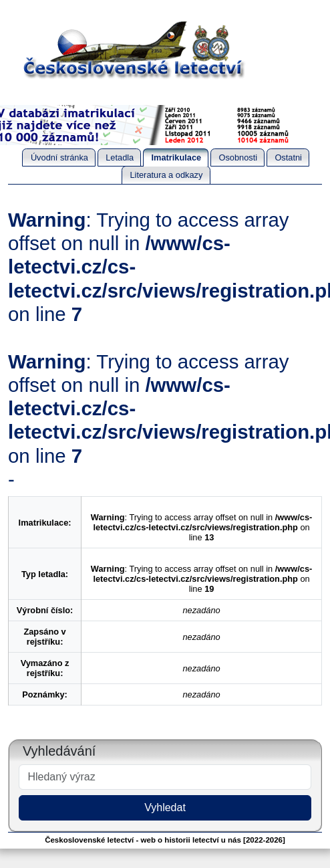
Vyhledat (165, 807)
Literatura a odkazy (166, 175)
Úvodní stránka (59, 157)
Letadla (120, 157)
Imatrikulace (177, 157)
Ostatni (288, 157)
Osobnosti (238, 157)
